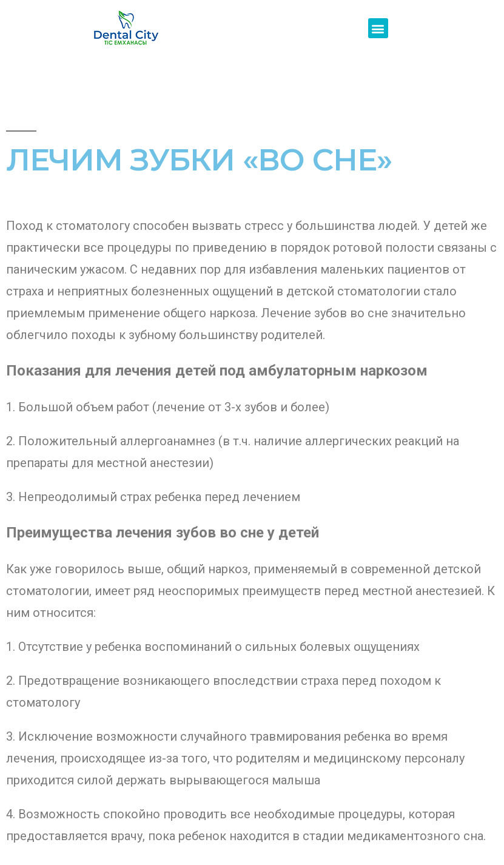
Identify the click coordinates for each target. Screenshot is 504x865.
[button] (378, 28)
